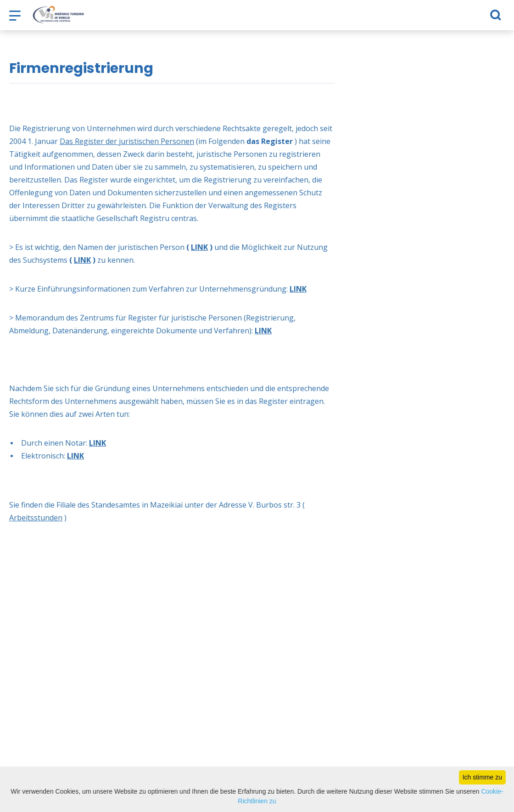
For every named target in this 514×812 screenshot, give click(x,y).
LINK (199, 247)
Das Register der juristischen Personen (127, 141)
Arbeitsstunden (36, 518)
